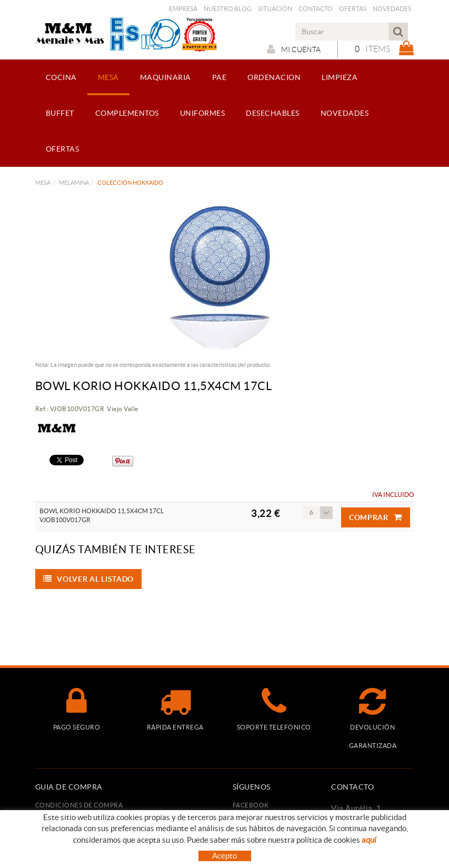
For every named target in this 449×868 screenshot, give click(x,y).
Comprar (376, 517)
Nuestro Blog (228, 9)
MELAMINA (74, 183)
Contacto (316, 9)
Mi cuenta (294, 49)
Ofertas (353, 9)
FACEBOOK (251, 805)
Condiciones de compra (79, 805)
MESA (43, 183)
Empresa (183, 9)
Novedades (392, 9)
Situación (275, 9)
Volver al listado (89, 579)
